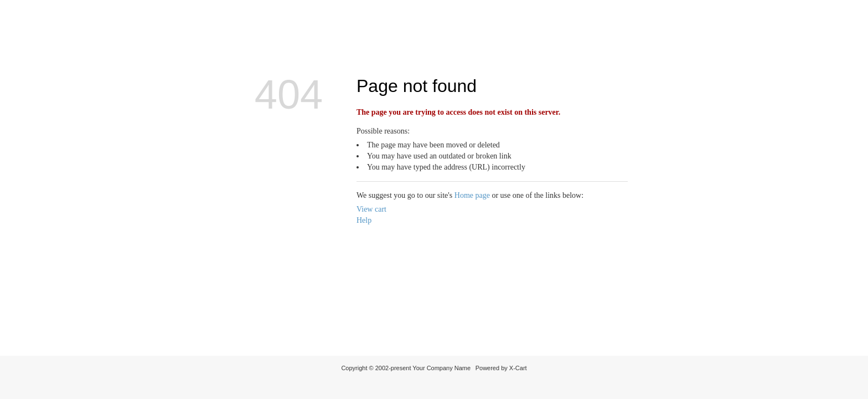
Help (364, 220)
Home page (472, 195)
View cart (371, 209)
